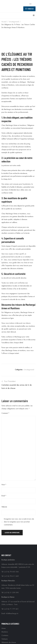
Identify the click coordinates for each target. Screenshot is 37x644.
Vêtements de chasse (9, 642)
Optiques (5, 639)
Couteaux (5, 635)
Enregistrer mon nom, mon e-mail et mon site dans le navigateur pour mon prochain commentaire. (19, 522)
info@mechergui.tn (12, 614)
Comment (5, 413)
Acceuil (4, 22)
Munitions (5, 632)
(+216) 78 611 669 (11, 576)
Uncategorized (14, 22)
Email (4, 496)
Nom (4, 485)
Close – (2, 260)
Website (4, 507)
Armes (4, 628)
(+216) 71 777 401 (11, 609)
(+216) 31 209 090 (11, 593)
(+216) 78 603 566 (11, 572)
